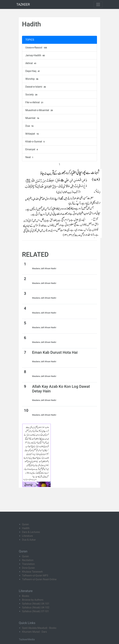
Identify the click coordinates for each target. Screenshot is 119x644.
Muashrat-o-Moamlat (39, 110)
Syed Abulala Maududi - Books (39, 628)
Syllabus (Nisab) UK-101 (36, 604)
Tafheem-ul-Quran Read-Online (39, 579)
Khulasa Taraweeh (32, 572)
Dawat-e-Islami (36, 87)
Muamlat (33, 118)
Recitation (28, 560)
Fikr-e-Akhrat (35, 102)
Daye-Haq (33, 71)
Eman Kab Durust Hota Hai (55, 352)
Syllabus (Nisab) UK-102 (36, 607)
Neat (30, 157)
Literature (27, 536)
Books (26, 596)
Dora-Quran (28, 568)
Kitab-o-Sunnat (35, 142)
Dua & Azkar (29, 540)
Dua (30, 126)
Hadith (26, 528)
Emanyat (32, 149)
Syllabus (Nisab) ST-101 (35, 611)
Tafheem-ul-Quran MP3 (35, 576)
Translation (28, 564)
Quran (25, 524)
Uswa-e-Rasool (37, 48)
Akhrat (31, 63)
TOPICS (30, 40)
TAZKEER (23, 4)
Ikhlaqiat (32, 134)
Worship (32, 79)
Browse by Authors (33, 600)
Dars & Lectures (31, 532)
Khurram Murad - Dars (34, 632)
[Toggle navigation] (98, 4)
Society (32, 95)
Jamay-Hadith (35, 55)
